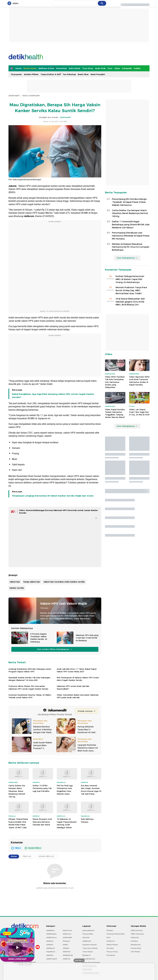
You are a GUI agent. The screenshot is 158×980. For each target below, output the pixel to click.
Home (19, 68)
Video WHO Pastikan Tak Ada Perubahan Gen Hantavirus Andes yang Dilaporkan (115, 382)
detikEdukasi (51, 934)
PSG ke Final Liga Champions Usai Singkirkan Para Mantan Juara (65, 790)
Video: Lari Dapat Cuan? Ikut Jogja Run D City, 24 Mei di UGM (139, 412)
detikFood (67, 934)
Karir (108, 937)
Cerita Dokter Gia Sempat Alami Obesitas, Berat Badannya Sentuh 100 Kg (17, 791)
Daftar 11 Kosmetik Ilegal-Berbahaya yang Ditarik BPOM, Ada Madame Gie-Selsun (131, 225)
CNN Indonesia (137, 930)
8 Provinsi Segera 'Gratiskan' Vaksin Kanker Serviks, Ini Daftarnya (39, 638)
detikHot (50, 945)
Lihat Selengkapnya (127, 258)
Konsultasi (62, 68)
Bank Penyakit (98, 74)
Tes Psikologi (69, 74)
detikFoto (67, 952)
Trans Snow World (90, 948)
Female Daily (136, 948)
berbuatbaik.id (88, 930)
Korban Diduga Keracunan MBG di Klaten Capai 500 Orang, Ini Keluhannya (130, 279)
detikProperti (52, 959)
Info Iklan (110, 948)
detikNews (50, 930)
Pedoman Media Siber (116, 934)
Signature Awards (90, 945)
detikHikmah (68, 955)
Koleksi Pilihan (31, 74)
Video (117, 68)
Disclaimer (111, 955)
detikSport (50, 948)
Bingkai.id (86, 955)
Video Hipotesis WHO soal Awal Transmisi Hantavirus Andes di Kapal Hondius (139, 381)
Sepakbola (51, 952)
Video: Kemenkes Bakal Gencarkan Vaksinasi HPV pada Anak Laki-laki (78, 696)
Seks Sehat (74, 68)
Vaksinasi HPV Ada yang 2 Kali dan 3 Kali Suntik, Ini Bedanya (87, 638)
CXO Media (135, 952)
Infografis (127, 68)
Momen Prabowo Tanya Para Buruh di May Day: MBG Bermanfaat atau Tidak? (131, 290)
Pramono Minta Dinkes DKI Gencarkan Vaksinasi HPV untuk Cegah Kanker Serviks (28, 687)
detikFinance (51, 937)
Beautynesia (136, 945)
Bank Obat (83, 74)
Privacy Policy (112, 952)
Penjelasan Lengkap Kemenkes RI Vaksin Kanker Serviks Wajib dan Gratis (53, 496)
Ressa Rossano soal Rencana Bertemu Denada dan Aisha (42, 822)
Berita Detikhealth (31, 96)
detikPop (67, 959)
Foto (110, 68)
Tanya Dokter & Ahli (51, 74)
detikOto (50, 955)
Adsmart (86, 937)
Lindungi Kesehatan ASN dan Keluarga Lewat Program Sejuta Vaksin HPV (30, 670)
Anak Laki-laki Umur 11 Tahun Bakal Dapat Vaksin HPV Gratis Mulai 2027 (77, 670)
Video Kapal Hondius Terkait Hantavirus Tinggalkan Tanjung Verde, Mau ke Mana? (115, 413)
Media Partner (112, 945)
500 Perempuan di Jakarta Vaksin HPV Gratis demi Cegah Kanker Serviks (78, 679)
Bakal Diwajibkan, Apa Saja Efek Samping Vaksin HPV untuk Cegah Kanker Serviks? (53, 396)
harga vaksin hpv (32, 582)
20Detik (66, 948)
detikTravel (67, 930)
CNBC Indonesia (137, 934)
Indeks (137, 68)
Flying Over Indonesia (91, 962)
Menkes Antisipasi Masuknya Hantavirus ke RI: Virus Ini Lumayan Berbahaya (131, 247)
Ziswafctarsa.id (89, 959)
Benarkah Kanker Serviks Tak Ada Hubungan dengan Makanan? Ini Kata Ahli (29, 679)
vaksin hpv (15, 582)
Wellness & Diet (46, 68)
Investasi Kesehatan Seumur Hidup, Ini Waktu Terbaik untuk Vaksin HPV (30, 696)
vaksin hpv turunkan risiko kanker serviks (64, 582)
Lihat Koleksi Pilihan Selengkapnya (55, 649)
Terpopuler (16, 74)
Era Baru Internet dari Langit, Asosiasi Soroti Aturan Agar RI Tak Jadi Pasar (91, 790)
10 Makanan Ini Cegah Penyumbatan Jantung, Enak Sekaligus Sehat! (67, 823)
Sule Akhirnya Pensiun (87, 820)
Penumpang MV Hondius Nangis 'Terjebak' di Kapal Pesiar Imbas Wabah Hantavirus (129, 202)
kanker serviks (17, 588)
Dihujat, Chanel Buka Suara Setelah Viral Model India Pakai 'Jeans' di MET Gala (18, 823)
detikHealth (14, 96)
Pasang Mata (88, 934)
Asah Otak (100, 68)
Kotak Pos (111, 941)
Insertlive (134, 941)
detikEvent (87, 941)
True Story (88, 68)
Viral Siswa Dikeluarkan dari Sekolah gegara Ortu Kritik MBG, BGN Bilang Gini (130, 302)
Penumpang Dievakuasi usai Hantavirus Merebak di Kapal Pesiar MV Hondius (131, 236)
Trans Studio (88, 952)
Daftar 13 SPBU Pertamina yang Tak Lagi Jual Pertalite (42, 788)
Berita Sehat (30, 68)
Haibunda (135, 937)
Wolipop (66, 941)
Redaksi (110, 930)
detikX (65, 945)
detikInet (50, 941)
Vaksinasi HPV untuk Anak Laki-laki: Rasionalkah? (73, 687)
